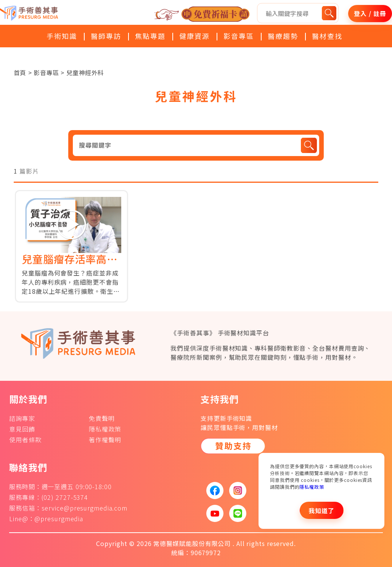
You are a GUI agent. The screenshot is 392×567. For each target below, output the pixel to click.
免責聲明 (102, 418)
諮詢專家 (22, 418)
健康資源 (194, 36)
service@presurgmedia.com (85, 508)
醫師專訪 (106, 36)
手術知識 (62, 36)
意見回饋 (22, 429)
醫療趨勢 (283, 36)
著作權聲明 (105, 440)
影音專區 (239, 36)
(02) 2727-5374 (65, 497)
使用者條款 (25, 440)
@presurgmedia (59, 519)
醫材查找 (327, 36)
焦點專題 (150, 36)
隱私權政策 (312, 487)
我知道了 (321, 511)
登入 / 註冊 (370, 13)
